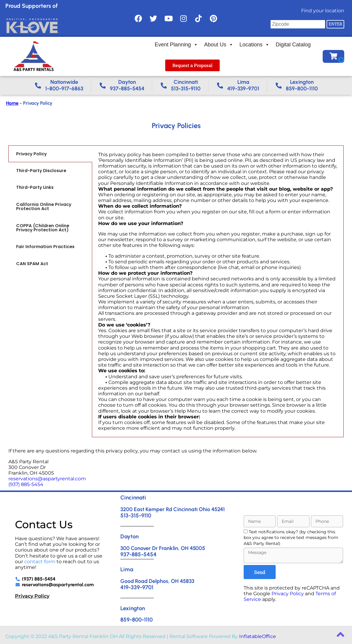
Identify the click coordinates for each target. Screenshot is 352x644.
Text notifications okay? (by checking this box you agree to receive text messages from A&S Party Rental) (291, 538)
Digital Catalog (293, 45)
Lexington (133, 608)
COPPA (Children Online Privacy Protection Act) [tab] (43, 228)
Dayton (129, 536)
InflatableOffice (258, 636)
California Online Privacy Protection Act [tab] (44, 206)
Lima (127, 569)
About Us (219, 45)
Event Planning (176, 45)
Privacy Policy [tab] (31, 154)
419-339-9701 (137, 587)
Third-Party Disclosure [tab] (41, 171)
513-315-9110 (136, 515)
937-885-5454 (138, 554)
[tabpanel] (218, 291)
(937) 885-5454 (26, 484)
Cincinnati (133, 498)
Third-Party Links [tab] (35, 187)
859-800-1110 (136, 620)
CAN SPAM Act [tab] (32, 264)
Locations (255, 45)
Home (12, 103)
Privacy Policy (32, 596)
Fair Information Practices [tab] (45, 247)
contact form (40, 562)
